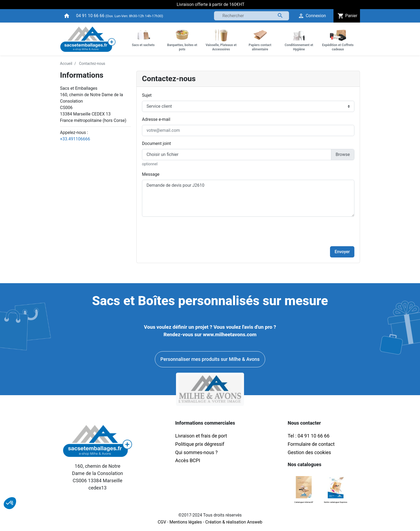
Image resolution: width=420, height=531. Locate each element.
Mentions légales (186, 522)
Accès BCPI (188, 460)
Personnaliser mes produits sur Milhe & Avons (210, 359)
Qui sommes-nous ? (196, 452)
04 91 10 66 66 (90, 16)
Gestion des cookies (309, 452)
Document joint (156, 143)
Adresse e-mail (156, 119)
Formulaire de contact (311, 444)
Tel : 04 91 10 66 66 (309, 436)
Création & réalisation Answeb (234, 522)
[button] (10, 503)
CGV (162, 522)
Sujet (147, 95)
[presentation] (314, 231)
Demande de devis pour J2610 (248, 198)
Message (151, 174)
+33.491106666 (75, 139)
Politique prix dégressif (200, 444)
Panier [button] (347, 16)
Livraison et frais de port (202, 436)
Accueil (66, 63)
